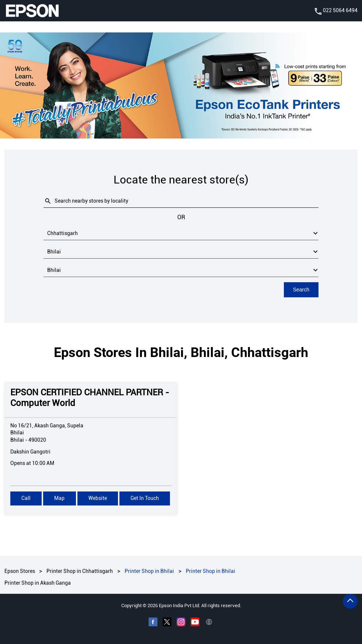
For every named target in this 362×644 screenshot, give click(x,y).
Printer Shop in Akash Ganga (38, 583)
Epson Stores (20, 571)
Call (26, 498)
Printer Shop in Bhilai (149, 571)
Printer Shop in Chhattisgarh (80, 571)
